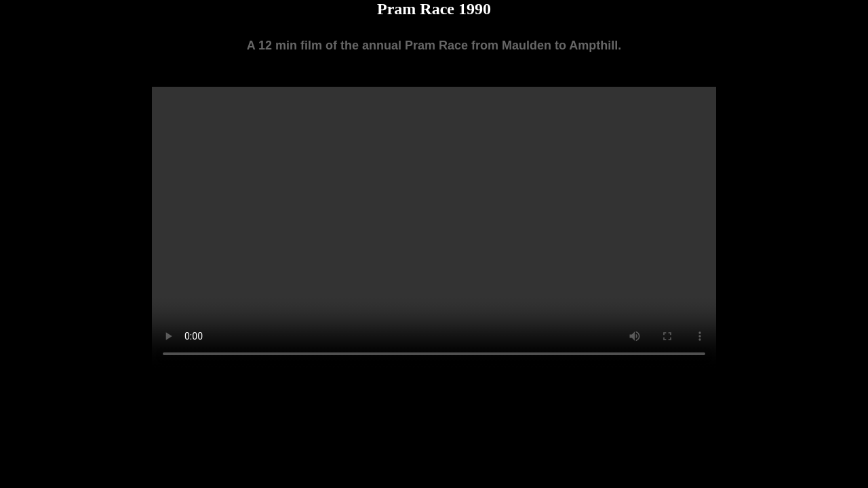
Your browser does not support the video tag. (434, 228)
